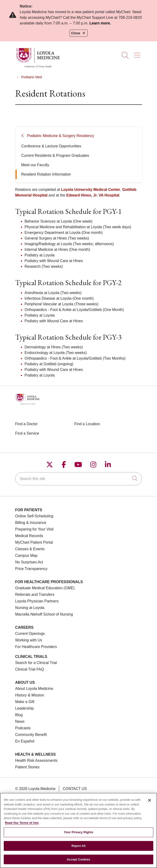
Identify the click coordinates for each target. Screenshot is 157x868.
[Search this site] (79, 479)
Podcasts (23, 728)
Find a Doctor (27, 424)
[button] (138, 54)
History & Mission (30, 695)
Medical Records (29, 536)
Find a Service (27, 433)
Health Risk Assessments (36, 760)
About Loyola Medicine (34, 689)
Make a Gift (25, 702)
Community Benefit (31, 735)
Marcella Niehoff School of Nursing (44, 614)
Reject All (78, 849)
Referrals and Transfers (35, 595)
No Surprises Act (29, 562)
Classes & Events (30, 549)
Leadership (25, 708)
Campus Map (26, 556)
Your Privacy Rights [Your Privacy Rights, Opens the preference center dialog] (78, 835)
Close (78, 33)
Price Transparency (31, 569)
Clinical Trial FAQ (30, 669)
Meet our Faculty (35, 165)
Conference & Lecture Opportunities (51, 146)
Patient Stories (27, 767)
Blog (19, 715)
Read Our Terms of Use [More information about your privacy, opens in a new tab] (22, 826)
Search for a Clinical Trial (36, 663)
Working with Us (29, 640)
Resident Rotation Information (46, 174)
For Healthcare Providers (36, 647)
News (20, 721)
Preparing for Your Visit (34, 529)
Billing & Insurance (31, 523)
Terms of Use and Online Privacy (54, 795)
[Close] (149, 804)
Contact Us (75, 789)
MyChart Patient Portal (34, 542)
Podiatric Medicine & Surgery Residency (61, 136)
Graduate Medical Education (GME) (45, 588)
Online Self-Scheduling (34, 516)
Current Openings (30, 634)
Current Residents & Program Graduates (55, 155)
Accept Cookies (78, 863)
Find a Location (87, 424)
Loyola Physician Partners (37, 601)
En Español (25, 741)
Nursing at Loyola (30, 608)
